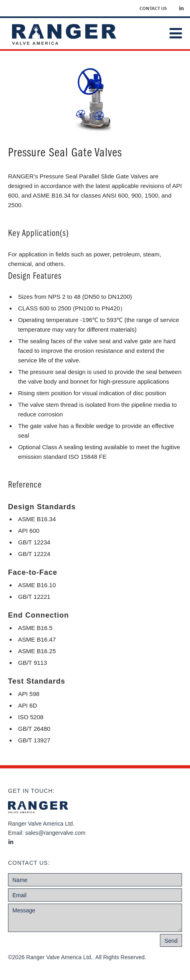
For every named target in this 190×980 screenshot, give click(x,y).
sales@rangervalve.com (55, 833)
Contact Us (153, 8)
